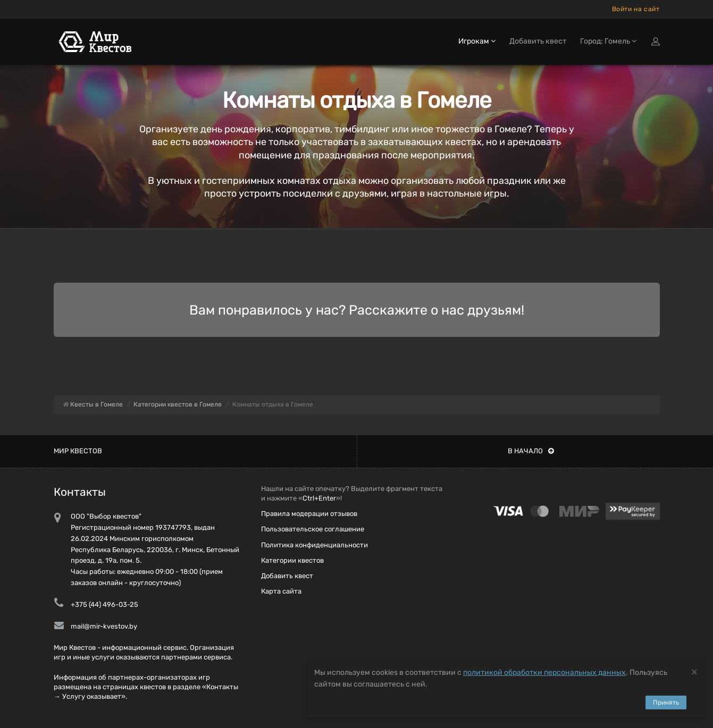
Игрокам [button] (477, 41)
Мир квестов (78, 451)
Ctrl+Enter (319, 498)
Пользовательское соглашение (313, 529)
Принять (666, 702)
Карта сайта (281, 591)
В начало (531, 451)
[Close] (694, 671)
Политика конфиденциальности (314, 545)
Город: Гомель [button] (608, 41)
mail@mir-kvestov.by (104, 626)
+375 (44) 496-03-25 (104, 604)
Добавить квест (538, 41)
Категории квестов (292, 560)
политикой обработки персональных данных (544, 672)
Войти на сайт (636, 9)
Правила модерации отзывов (309, 514)
